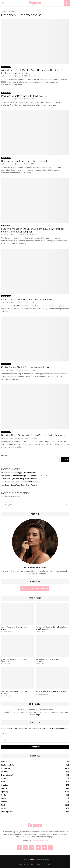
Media (4, 795)
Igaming (5, 792)
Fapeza (35, 3)
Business (5, 762)
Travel (4, 808)
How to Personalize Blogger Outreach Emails (19, 473)
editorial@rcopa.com (40, 841)
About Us (39, 864)
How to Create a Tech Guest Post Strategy (51, 691)
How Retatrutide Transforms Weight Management (21, 482)
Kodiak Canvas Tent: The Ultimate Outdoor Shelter (28, 300)
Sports (4, 802)
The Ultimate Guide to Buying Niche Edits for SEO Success (24, 476)
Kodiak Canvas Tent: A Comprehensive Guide (25, 367)
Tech (3, 805)
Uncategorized (7, 812)
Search (4, 456)
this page (36, 715)
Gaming (4, 785)
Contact (47, 864)
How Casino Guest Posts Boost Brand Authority (20, 485)
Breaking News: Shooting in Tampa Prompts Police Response (33, 435)
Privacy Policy (29, 864)
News (3, 798)
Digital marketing (8, 765)
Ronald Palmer (8, 76)
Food (3, 782)
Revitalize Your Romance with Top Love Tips (24, 96)
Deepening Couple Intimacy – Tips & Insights (25, 161)
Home (20, 864)
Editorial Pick (6, 768)
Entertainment (6, 67)
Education (5, 772)
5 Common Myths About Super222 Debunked (19, 479)
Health (4, 788)
